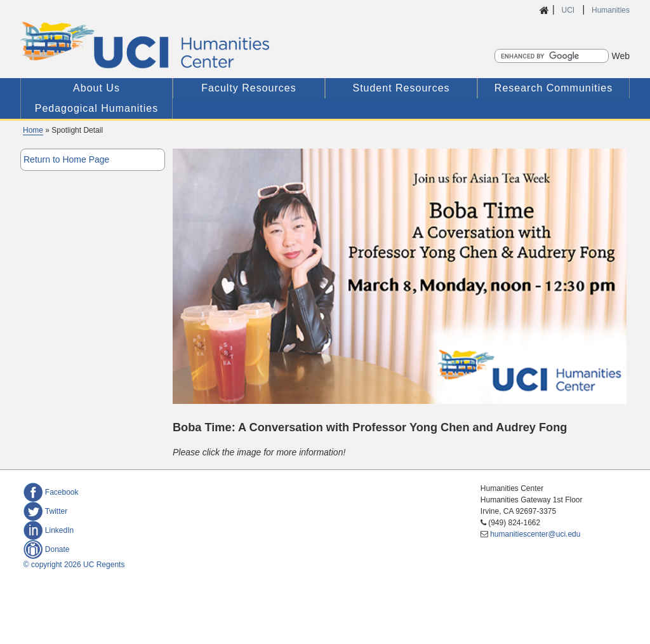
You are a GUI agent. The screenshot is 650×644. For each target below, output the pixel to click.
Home (33, 130)
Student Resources (401, 88)
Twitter (45, 511)
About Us (96, 88)
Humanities (611, 10)
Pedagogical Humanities (97, 108)
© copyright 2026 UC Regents (74, 565)
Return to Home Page (66, 159)
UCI (569, 10)
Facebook (51, 492)
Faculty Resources (249, 88)
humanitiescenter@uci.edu (535, 534)
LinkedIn (49, 530)
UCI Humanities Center (212, 45)
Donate (47, 549)
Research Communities (554, 88)
